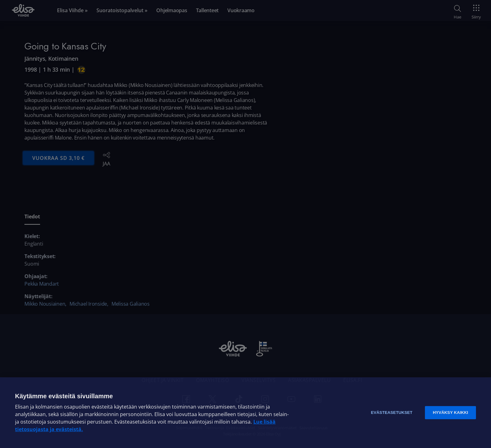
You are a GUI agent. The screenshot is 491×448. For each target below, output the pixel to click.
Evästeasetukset (392, 412)
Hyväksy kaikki (450, 412)
